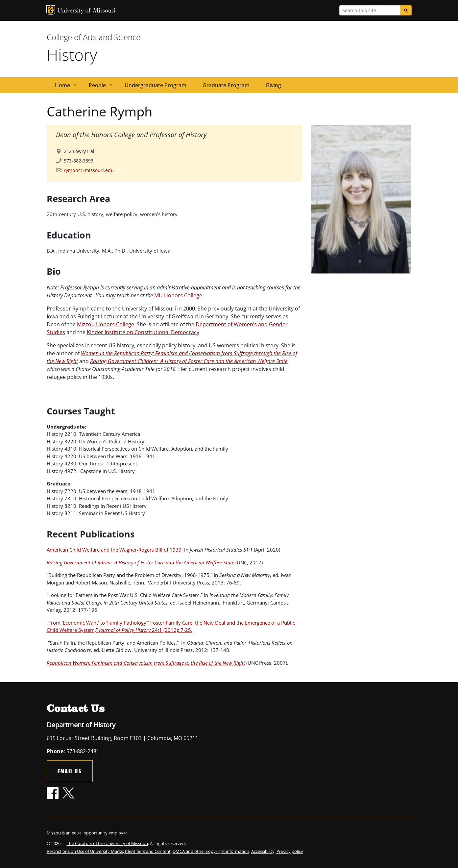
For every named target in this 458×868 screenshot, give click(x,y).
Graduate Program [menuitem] (226, 85)
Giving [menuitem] (273, 85)
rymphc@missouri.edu (89, 170)
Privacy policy (290, 851)
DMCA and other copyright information (211, 851)
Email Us (70, 771)
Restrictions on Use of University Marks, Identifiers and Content (109, 851)
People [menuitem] (96, 87)
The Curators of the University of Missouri (107, 843)
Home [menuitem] (62, 87)
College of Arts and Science (94, 37)
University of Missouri (86, 11)
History (72, 55)
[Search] (406, 10)
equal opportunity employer (99, 833)
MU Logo (51, 10)
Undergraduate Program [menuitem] (156, 85)
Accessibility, (263, 851)
